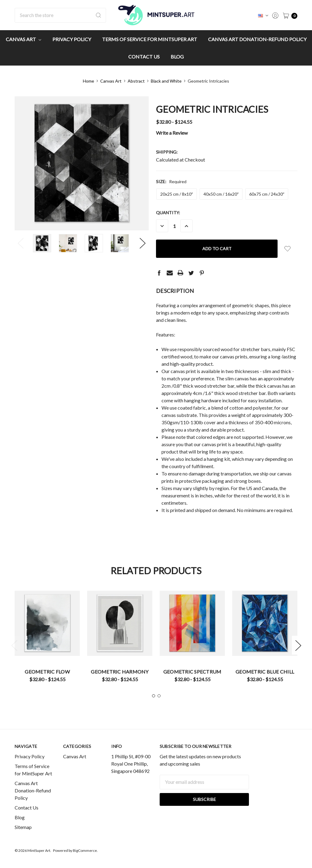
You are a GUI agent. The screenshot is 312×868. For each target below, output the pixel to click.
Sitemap (23, 827)
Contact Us (144, 57)
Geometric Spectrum (192, 672)
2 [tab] (159, 696)
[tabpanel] (47, 639)
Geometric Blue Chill (265, 672)
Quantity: (168, 213)
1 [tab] (154, 696)
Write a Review (172, 133)
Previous (21, 243)
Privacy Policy (72, 39)
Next (143, 243)
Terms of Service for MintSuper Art (150, 39)
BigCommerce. (85, 850)
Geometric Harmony (120, 672)
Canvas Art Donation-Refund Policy (257, 39)
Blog (177, 57)
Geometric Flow (47, 672)
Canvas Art (23, 39)
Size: (171, 181)
